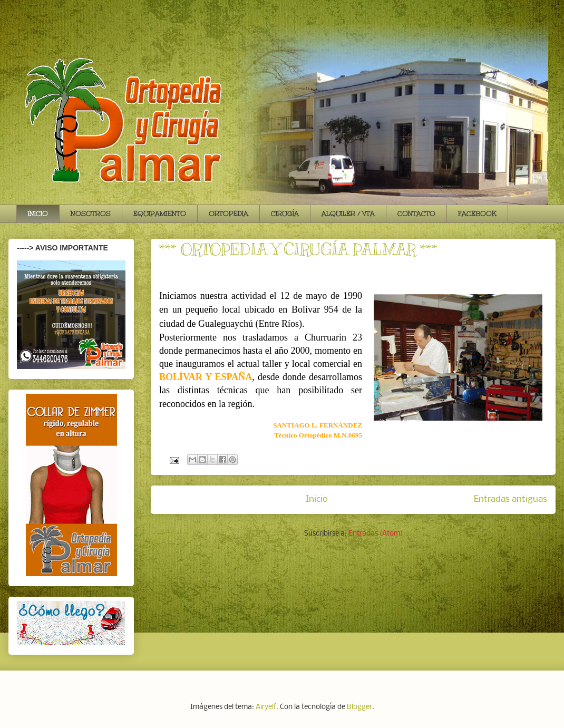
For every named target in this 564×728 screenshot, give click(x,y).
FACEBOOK (477, 213)
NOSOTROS (91, 213)
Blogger (359, 707)
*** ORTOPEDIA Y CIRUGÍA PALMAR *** (298, 249)
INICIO (38, 213)
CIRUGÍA (285, 213)
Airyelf (266, 707)
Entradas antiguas (510, 499)
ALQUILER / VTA (348, 213)
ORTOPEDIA (228, 213)
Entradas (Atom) (376, 534)
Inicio (317, 499)
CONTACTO (416, 213)
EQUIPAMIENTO (160, 213)
